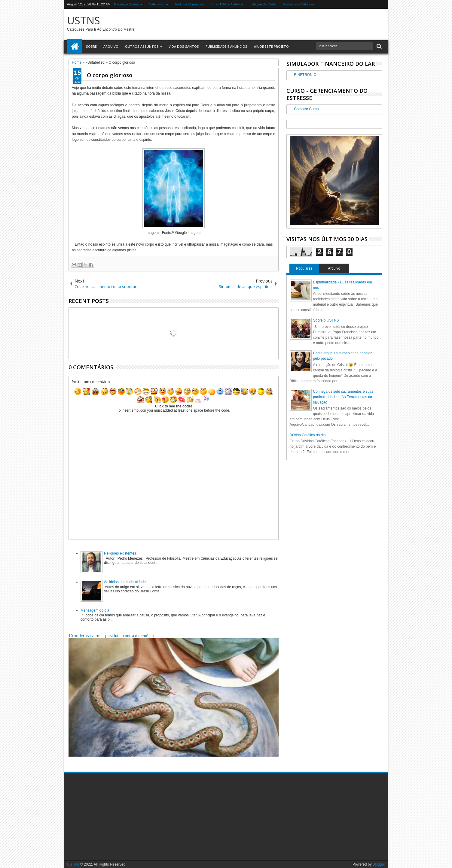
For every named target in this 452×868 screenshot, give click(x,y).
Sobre (91, 46)
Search (379, 46)
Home (75, 47)
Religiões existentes (120, 553)
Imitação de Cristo (263, 4)
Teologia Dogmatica (189, 4)
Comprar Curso (307, 109)
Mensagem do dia (95, 610)
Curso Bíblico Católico (227, 4)
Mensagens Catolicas (299, 4)
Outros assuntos (142, 46)
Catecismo (157, 4)
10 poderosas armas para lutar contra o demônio (111, 636)
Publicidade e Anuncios (226, 46)
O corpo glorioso (110, 75)
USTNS (84, 20)
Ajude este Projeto (271, 46)
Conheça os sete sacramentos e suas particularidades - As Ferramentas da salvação (343, 397)
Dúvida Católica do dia (308, 435)
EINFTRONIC (305, 75)
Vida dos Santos (184, 46)
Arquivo (111, 46)
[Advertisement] (115, 817)
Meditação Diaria (126, 4)
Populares (304, 268)
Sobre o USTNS (326, 320)
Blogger (379, 864)
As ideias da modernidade (125, 582)
